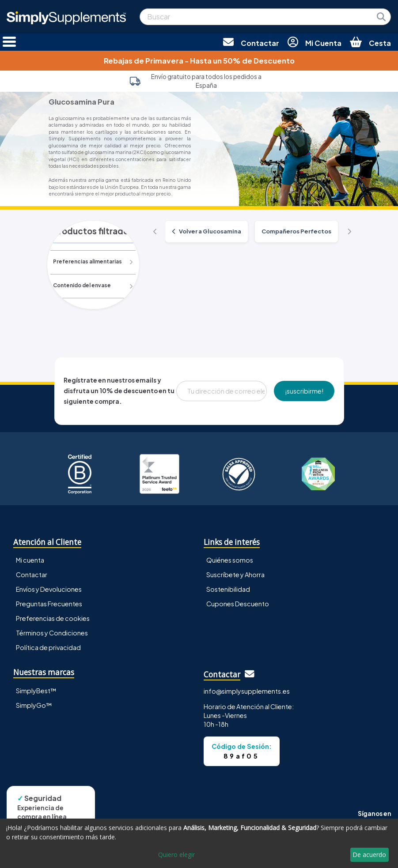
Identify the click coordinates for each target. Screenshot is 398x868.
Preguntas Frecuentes (49, 604)
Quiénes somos (230, 560)
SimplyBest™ (36, 691)
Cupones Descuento (238, 604)
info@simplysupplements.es (247, 691)
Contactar (32, 575)
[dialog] (199, 843)
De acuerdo (369, 855)
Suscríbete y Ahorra (235, 575)
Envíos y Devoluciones (49, 589)
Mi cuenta (30, 560)
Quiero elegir (176, 855)
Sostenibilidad (228, 589)
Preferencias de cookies (53, 618)
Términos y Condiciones (52, 633)
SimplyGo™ (34, 705)
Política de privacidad (48, 648)
